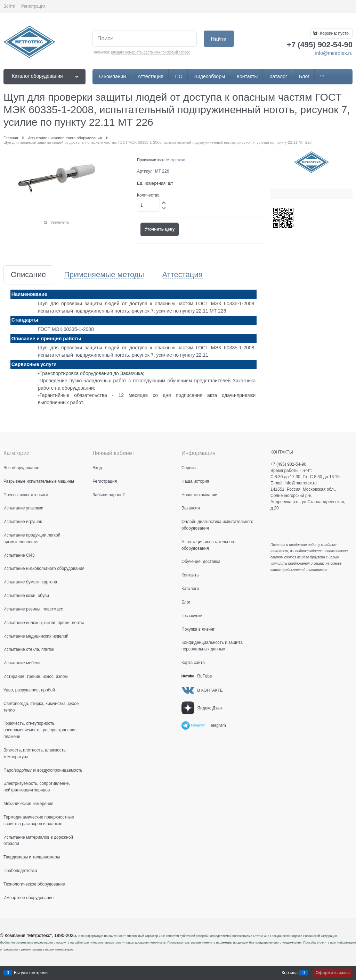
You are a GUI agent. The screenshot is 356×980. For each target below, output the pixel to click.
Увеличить (60, 222)
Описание (28, 275)
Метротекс (176, 160)
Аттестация (182, 275)
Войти (9, 6)
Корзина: (334, 33)
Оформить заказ (333, 973)
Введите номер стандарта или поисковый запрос (150, 52)
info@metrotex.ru (334, 53)
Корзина (290, 973)
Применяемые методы (104, 275)
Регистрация (33, 6)
